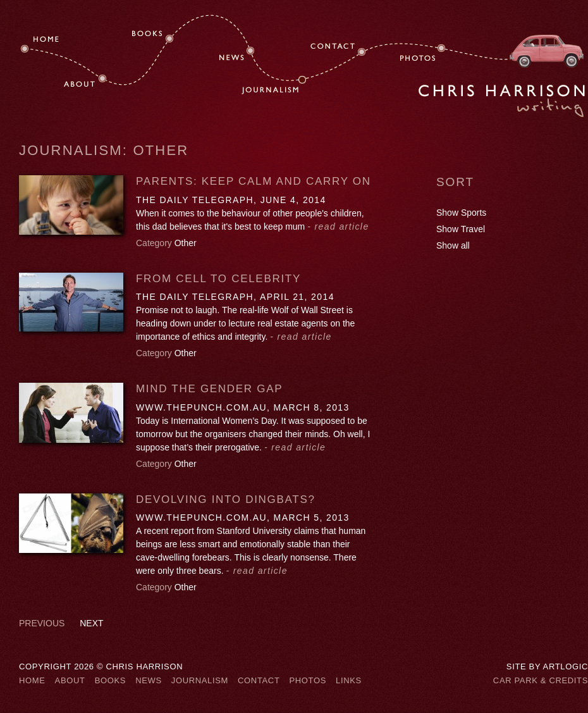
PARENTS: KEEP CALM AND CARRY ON (254, 181)
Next (91, 623)
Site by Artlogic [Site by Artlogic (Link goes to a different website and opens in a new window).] (547, 666)
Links (349, 680)
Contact (259, 680)
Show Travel (461, 229)
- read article (338, 226)
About (70, 680)
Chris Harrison (502, 101)
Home (32, 680)
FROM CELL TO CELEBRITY (218, 279)
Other (186, 243)
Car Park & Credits (541, 680)
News (149, 680)
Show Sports (461, 213)
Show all (453, 245)
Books (111, 680)
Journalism (200, 680)
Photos (308, 680)
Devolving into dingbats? (226, 499)
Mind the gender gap (209, 389)
